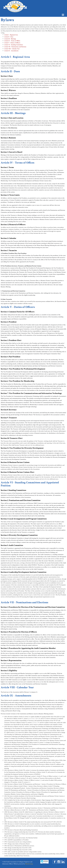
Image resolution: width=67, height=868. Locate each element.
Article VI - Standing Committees (14, 45)
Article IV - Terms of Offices (12, 41)
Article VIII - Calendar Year (12, 49)
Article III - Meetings (10, 39)
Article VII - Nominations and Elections (15, 47)
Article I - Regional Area (11, 35)
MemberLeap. (29, 864)
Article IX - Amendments (11, 51)
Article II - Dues (9, 37)
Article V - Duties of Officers (12, 43)
